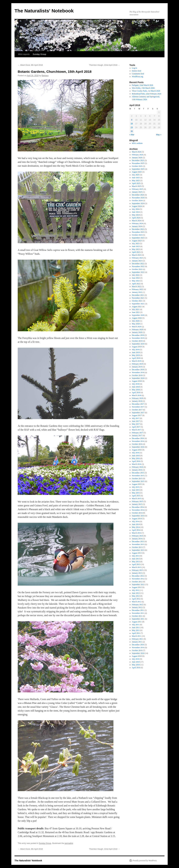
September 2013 (138, 550)
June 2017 (136, 421)
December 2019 (138, 335)
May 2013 (136, 562)
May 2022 (136, 281)
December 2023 (138, 229)
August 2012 (137, 587)
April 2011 (136, 633)
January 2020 (137, 332)
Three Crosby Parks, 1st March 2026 (146, 91)
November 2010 (138, 648)
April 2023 (136, 252)
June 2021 (136, 312)
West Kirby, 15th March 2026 (143, 88)
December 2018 (138, 370)
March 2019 (137, 361)
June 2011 (136, 627)
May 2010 (136, 665)
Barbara (45, 76)
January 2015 (137, 504)
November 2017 (138, 407)
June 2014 (136, 524)
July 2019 (136, 350)
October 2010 (137, 650)
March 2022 (137, 287)
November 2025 (138, 163)
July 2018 (136, 384)
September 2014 (138, 516)
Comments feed (138, 74)
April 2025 (136, 183)
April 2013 (136, 564)
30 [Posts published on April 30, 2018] (132, 131)
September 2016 (138, 447)
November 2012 (138, 579)
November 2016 (138, 441)
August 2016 (137, 450)
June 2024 (136, 212)
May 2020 (136, 324)
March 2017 (137, 430)
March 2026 (137, 152)
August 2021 (137, 307)
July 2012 (136, 590)
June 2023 (136, 246)
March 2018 (137, 395)
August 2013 (137, 553)
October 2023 (137, 235)
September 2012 (138, 585)
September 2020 (138, 315)
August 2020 (137, 318)
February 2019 (138, 364)
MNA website (137, 143)
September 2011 (138, 619)
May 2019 (136, 355)
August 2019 (137, 347)
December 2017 (138, 404)
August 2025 (137, 172)
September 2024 (138, 203)
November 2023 (138, 232)
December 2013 (138, 542)
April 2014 (136, 530)
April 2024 (136, 218)
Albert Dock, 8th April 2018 (30, 65)
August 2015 (137, 484)
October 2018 (137, 375)
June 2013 (136, 559)
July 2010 (136, 659)
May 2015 (136, 493)
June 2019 (136, 352)
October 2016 (137, 444)
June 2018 (136, 387)
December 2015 (138, 473)
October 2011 (137, 616)
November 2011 (138, 613)
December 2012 (138, 576)
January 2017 (137, 436)
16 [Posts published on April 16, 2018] (132, 124)
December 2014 (138, 507)
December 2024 (138, 195)
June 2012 (136, 593)
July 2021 (136, 309)
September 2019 (138, 344)
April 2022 (136, 284)
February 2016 (138, 467)
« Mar (132, 135)
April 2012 (136, 599)
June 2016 (136, 456)
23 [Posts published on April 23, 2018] (132, 128)
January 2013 (137, 573)
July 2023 (136, 244)
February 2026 (138, 155)
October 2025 (137, 166)
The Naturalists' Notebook (44, 11)
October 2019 (137, 341)
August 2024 (137, 206)
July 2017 (136, 418)
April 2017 (136, 427)
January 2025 (137, 192)
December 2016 (138, 438)
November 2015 (138, 476)
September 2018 (138, 378)
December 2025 (138, 160)
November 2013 (138, 544)
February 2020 (138, 329)
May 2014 (136, 527)
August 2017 (137, 415)
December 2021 (138, 295)
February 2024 (138, 223)
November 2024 (138, 198)
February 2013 (138, 570)
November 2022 (138, 266)
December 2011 (138, 610)
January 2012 (137, 607)
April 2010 (136, 668)
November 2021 (138, 298)
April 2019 (136, 358)
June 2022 (136, 278)
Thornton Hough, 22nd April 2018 (104, 65)
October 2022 (137, 269)
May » (159, 135)
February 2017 (138, 433)
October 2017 (137, 410)
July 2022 (136, 275)
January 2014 (137, 539)
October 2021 (137, 301)
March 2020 (137, 327)
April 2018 (136, 393)
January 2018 (137, 401)
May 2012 (136, 596)
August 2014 (137, 519)
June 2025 (136, 178)
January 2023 (137, 261)
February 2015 (138, 501)
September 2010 (138, 653)
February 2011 (138, 639)
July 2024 (136, 209)
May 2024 (136, 215)
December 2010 (138, 645)
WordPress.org (138, 77)
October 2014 (137, 513)
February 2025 (138, 189)
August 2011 (137, 622)
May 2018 (136, 390)
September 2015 (138, 481)
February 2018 (138, 398)
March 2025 (137, 186)
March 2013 (137, 567)
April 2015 (136, 496)
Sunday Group (39, 54)
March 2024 (137, 221)
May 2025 (136, 181)
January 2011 (137, 642)
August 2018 (137, 381)
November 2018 (138, 372)
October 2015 (137, 478)
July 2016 (136, 453)
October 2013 (137, 547)
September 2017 (138, 413)
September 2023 (138, 238)
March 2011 (137, 636)
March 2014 (137, 533)
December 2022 (138, 264)
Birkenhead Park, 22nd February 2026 (147, 94)
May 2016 (136, 458)
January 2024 (137, 226)
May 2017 (136, 424)
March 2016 (137, 464)
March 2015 (137, 499)
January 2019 (137, 367)
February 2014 (138, 536)
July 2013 (136, 556)
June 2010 (136, 662)
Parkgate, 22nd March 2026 (143, 85)
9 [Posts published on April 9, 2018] (132, 120)
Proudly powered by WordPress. (145, 861)
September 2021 (138, 304)
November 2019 (138, 338)
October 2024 (137, 201)
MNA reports (24, 54)
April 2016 (136, 461)
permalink (69, 843)
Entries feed (137, 71)
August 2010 (137, 656)
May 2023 (136, 249)
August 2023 (137, 241)
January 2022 (137, 292)
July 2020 (136, 321)
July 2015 (136, 487)
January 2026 (137, 158)
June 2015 (136, 490)
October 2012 (137, 582)
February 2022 (138, 289)
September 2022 (138, 272)
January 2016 (137, 470)
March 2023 (137, 255)
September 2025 (138, 169)
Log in (134, 68)
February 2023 (138, 258)
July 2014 (136, 521)
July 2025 (136, 175)
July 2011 (136, 625)
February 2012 (138, 605)
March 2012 (137, 602)
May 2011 (136, 630)
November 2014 (138, 510)
